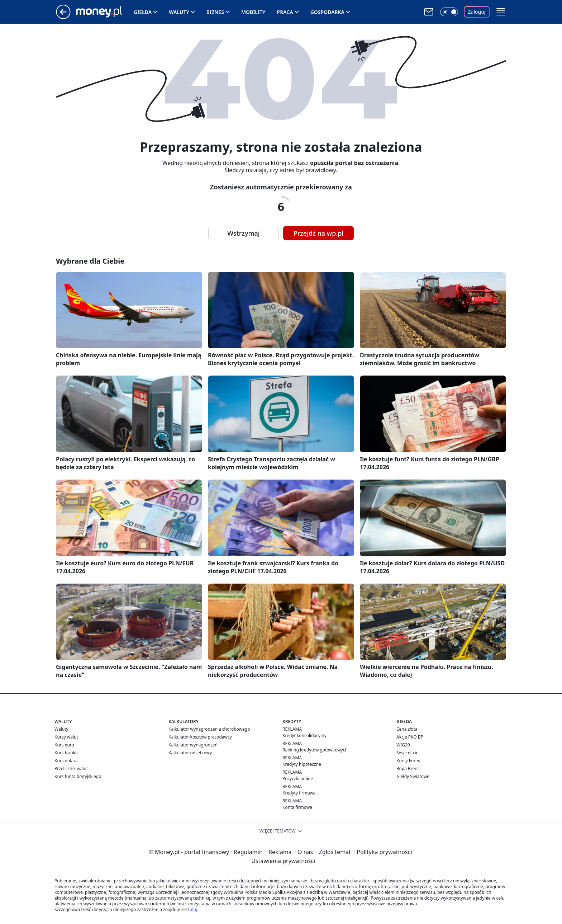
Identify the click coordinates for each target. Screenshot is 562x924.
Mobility (253, 12)
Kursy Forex (408, 761)
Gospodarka (327, 12)
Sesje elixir (407, 753)
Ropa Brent (408, 769)
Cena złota (407, 729)
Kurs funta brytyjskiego (78, 776)
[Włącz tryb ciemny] (449, 12)
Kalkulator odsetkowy (190, 753)
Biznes (215, 12)
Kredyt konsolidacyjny (304, 736)
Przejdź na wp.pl (319, 233)
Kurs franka (66, 753)
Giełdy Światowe (413, 776)
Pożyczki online (298, 779)
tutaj (192, 909)
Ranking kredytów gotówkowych (315, 750)
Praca (285, 12)
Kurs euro (64, 745)
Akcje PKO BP (410, 737)
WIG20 (403, 745)
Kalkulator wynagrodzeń (193, 745)
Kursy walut (66, 737)
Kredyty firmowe (299, 793)
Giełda (143, 12)
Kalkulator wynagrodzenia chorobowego (209, 729)
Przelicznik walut (71, 769)
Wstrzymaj (243, 233)
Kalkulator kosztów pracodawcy (200, 737)
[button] (501, 12)
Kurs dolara (66, 761)
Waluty (179, 12)
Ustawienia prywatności (282, 861)
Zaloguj (477, 12)
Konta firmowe (297, 807)
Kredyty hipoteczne (302, 764)
